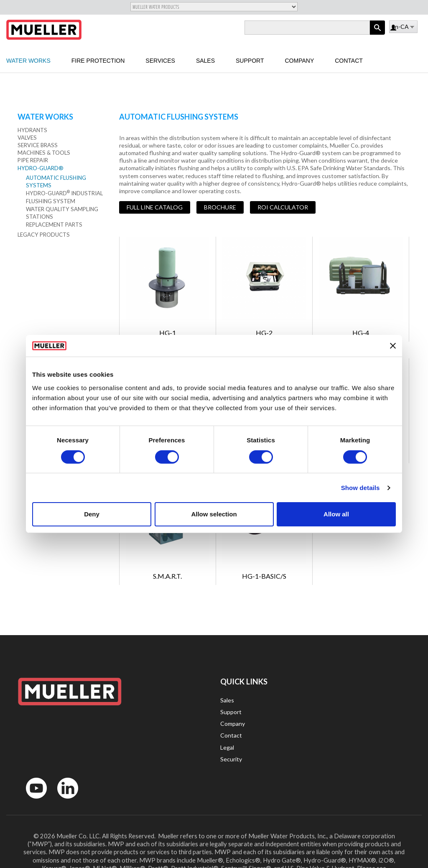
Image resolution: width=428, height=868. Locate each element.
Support (250, 61)
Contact (349, 61)
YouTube (32, 800)
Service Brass (38, 145)
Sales (205, 61)
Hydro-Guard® (41, 168)
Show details (360, 488)
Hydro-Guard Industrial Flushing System (64, 197)
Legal (227, 747)
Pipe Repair (33, 160)
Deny (92, 514)
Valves (27, 138)
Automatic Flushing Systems (56, 182)
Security (231, 759)
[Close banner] (393, 346)
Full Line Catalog (155, 207)
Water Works (28, 61)
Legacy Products (44, 235)
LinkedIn (64, 800)
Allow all (336, 514)
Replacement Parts (54, 225)
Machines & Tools (44, 153)
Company (299, 61)
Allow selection (214, 514)
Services (160, 61)
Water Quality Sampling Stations (62, 213)
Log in (394, 28)
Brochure (220, 207)
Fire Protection (98, 61)
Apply (377, 34)
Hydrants (32, 130)
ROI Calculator (283, 207)
